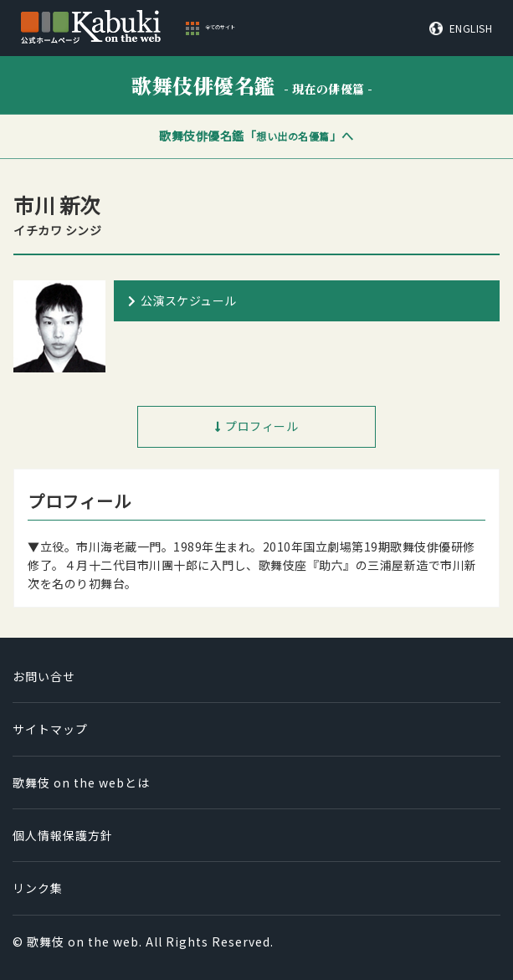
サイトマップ (50, 729)
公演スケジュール (189, 300)
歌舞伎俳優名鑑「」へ (256, 136)
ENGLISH (471, 28)
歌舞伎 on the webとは (81, 782)
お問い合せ (44, 676)
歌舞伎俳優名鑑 (252, 85)
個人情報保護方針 (63, 835)
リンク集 (38, 888)
